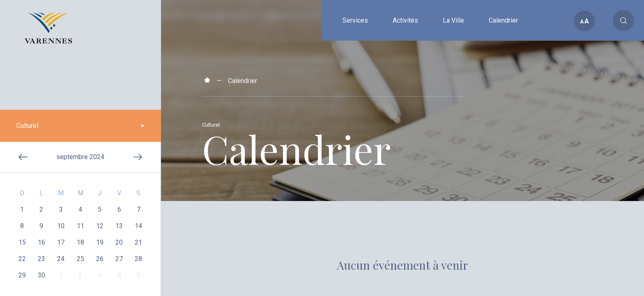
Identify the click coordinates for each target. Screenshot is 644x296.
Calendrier (243, 81)
